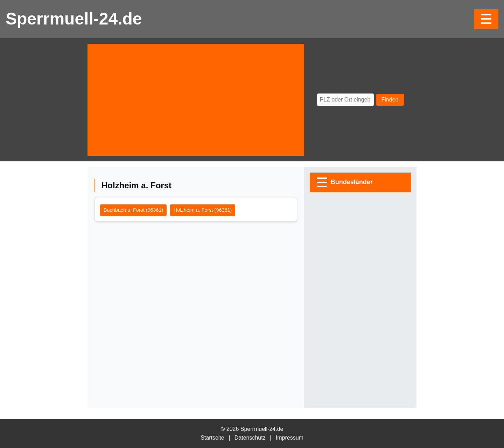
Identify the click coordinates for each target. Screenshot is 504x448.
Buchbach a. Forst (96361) (133, 210)
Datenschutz (250, 438)
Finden (390, 100)
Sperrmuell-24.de (74, 19)
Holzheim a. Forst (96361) (203, 210)
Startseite (212, 438)
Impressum (290, 438)
